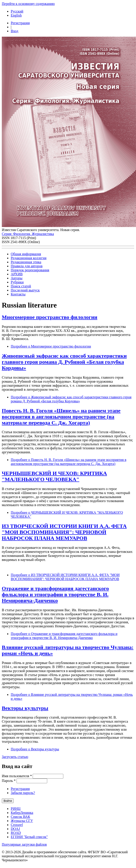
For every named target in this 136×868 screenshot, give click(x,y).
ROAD (16, 833)
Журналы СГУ (22, 821)
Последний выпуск (25, 290)
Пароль (9, 781)
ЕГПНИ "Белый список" (29, 837)
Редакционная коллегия (29, 258)
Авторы (17, 278)
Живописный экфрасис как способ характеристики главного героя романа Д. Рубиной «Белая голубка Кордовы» (64, 362)
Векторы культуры (25, 708)
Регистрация (20, 23)
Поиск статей (21, 286)
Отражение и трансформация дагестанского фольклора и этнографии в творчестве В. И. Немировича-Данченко (55, 594)
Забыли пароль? (23, 793)
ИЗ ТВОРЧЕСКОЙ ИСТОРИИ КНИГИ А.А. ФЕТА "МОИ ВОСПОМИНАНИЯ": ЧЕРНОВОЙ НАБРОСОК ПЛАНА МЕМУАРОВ (64, 532)
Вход (15, 31)
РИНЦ (16, 809)
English (16, 15)
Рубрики (17, 282)
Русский (17, 11)
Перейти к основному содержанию (28, 4)
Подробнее (51, 346)
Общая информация (26, 254)
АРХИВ (17, 274)
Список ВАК (20, 817)
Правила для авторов (27, 266)
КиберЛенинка (22, 813)
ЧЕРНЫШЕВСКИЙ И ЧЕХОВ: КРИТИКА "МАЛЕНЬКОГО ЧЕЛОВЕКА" (54, 476)
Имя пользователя (17, 776)
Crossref (17, 825)
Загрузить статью (15, 757)
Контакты (18, 294)
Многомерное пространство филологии (50, 317)
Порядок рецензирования (30, 270)
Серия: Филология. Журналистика (28, 234)
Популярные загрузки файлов (24, 844)
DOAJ (15, 829)
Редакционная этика (26, 262)
